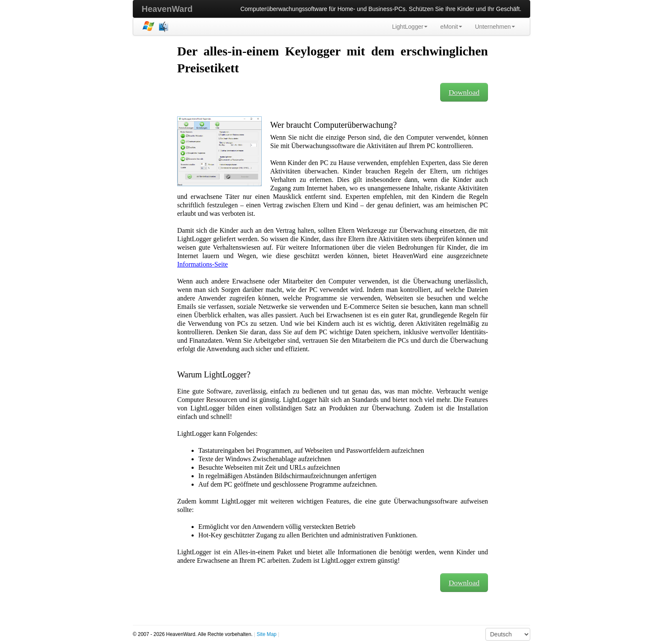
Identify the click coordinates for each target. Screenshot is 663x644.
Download (464, 92)
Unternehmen (495, 27)
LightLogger (410, 27)
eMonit (451, 27)
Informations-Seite (203, 264)
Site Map (267, 634)
